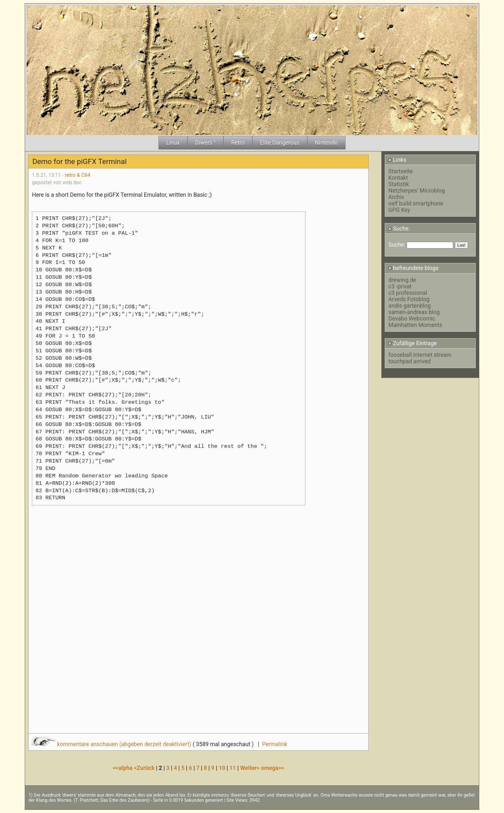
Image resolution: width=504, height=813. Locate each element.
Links (397, 160)
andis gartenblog (410, 306)
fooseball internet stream (420, 355)
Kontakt (398, 178)
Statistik (399, 184)
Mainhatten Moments (415, 325)
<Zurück (145, 768)
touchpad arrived (409, 361)
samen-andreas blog (414, 312)
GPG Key (399, 210)
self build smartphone (416, 203)
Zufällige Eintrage (412, 343)
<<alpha (123, 768)
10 (222, 768)
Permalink (274, 744)
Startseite (401, 171)
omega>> (273, 768)
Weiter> (251, 768)
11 (233, 768)
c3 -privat (400, 286)
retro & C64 (78, 175)
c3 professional (408, 293)
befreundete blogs (413, 268)
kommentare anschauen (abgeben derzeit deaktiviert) (112, 744)
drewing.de (402, 280)
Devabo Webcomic (412, 319)
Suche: (399, 229)
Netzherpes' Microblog (417, 191)
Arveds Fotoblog (409, 299)
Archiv (396, 197)
